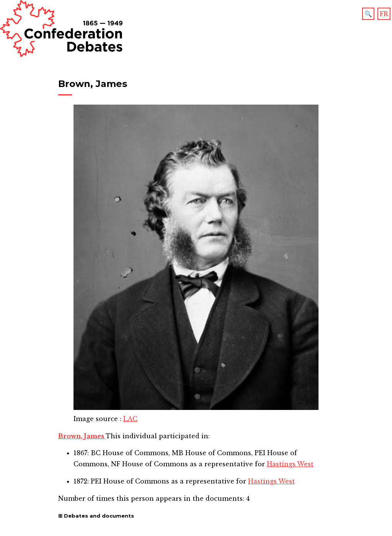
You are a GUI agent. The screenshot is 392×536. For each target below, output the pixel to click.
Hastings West (290, 464)
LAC (130, 419)
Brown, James (82, 436)
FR (384, 14)
